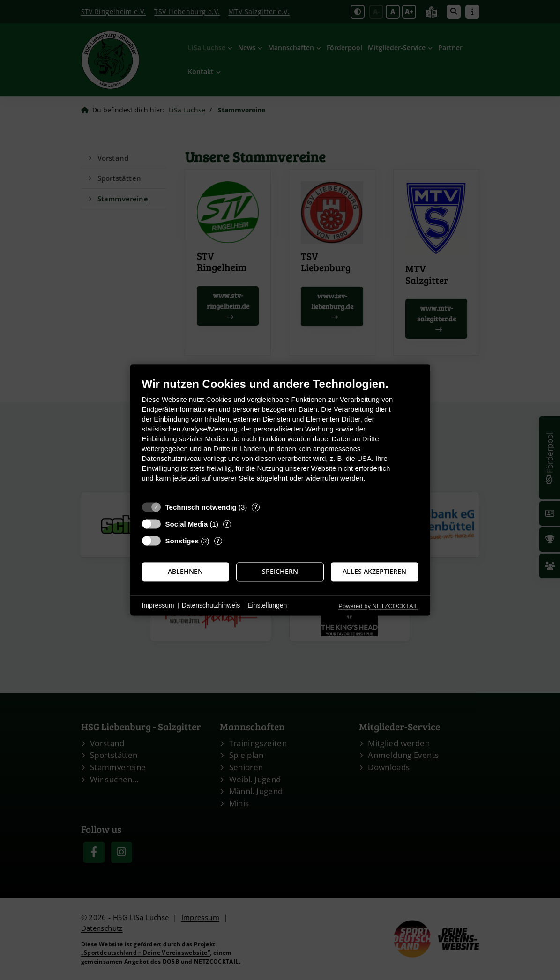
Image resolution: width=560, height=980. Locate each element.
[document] (280, 437)
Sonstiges (182, 541)
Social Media (187, 524)
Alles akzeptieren (374, 572)
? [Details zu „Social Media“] (227, 524)
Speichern (280, 572)
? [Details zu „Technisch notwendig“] (256, 507)
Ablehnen (185, 572)
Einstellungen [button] (267, 605)
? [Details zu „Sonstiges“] (218, 541)
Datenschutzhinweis (211, 605)
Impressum (158, 605)
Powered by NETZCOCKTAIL (378, 606)
